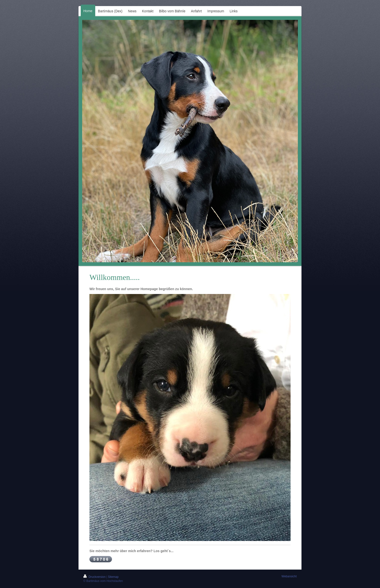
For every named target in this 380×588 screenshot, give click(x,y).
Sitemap (113, 577)
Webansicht (289, 576)
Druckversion (95, 577)
